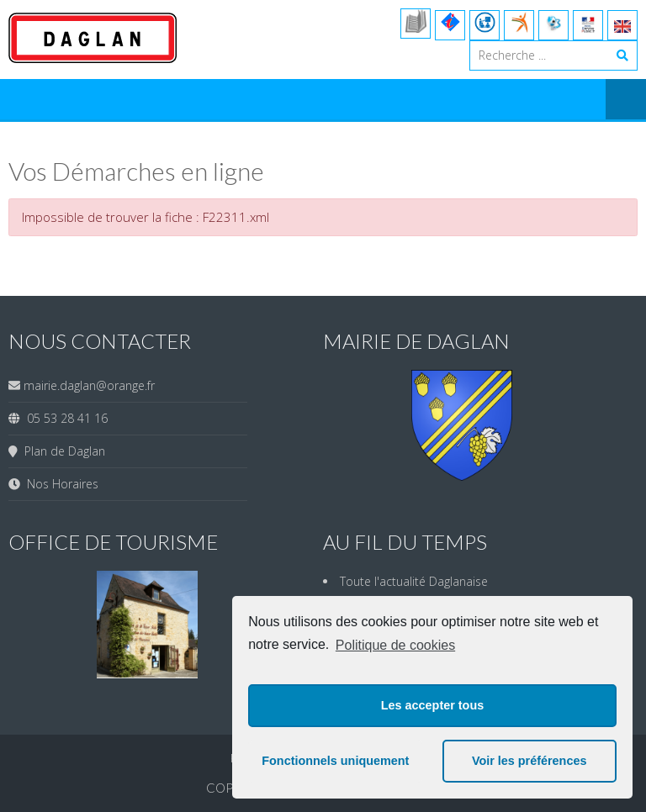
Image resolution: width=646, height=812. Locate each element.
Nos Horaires (59, 484)
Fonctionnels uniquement (335, 761)
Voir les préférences (530, 761)
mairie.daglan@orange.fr (89, 385)
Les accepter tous (432, 705)
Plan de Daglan (61, 451)
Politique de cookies (395, 645)
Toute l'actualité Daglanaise (414, 581)
